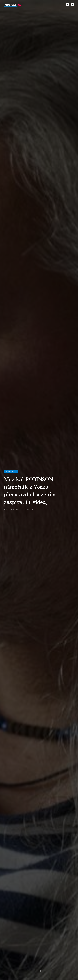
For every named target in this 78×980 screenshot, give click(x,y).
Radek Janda (11, 510)
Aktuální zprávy (11, 471)
